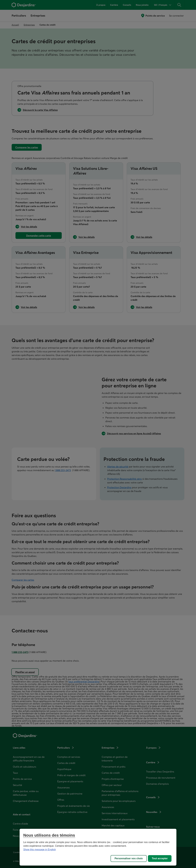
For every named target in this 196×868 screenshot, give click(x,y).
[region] (98, 847)
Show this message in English (40, 850)
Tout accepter (160, 858)
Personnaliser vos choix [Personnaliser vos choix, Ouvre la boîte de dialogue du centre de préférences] (129, 858)
